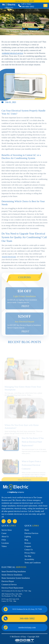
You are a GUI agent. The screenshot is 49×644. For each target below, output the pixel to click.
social (9, 521)
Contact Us (29, 550)
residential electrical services (12, 57)
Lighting (28, 537)
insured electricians (9, 266)
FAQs (4, 540)
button (45, 6)
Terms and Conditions (33, 563)
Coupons (28, 546)
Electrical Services (31, 533)
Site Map (28, 556)
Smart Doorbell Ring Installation (14, 572)
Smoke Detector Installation (12, 575)
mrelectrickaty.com (27, 627)
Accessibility (29, 559)
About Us (5, 537)
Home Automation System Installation (16, 578)
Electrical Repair (8, 581)
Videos (4, 546)
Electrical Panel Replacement (12, 588)
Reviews (28, 543)
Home (27, 530)
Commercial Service (9, 585)
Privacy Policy (30, 553)
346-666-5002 (28, 6)
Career (4, 533)
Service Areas (7, 530)
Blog (26, 540)
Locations (5, 543)
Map (30, 591)
